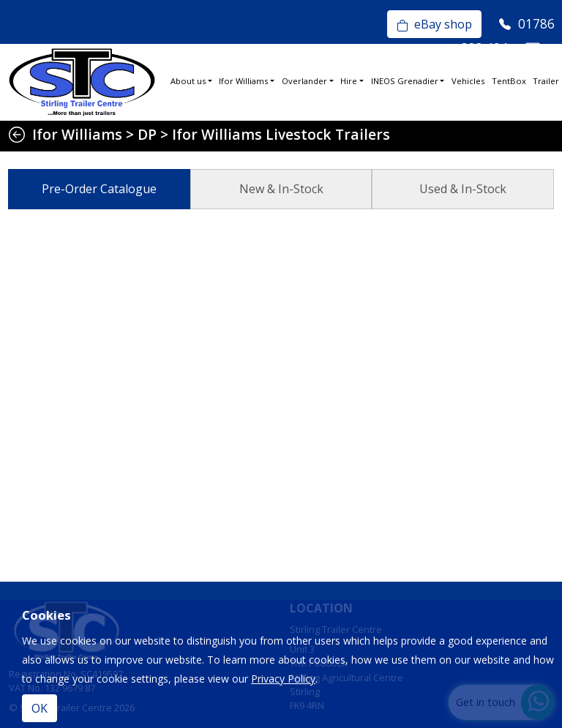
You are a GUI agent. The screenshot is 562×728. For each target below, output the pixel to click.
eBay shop (434, 24)
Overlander (304, 81)
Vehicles (468, 81)
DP (147, 134)
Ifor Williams (243, 81)
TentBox (509, 81)
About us (188, 81)
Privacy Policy (283, 679)
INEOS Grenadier (405, 81)
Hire (349, 81)
